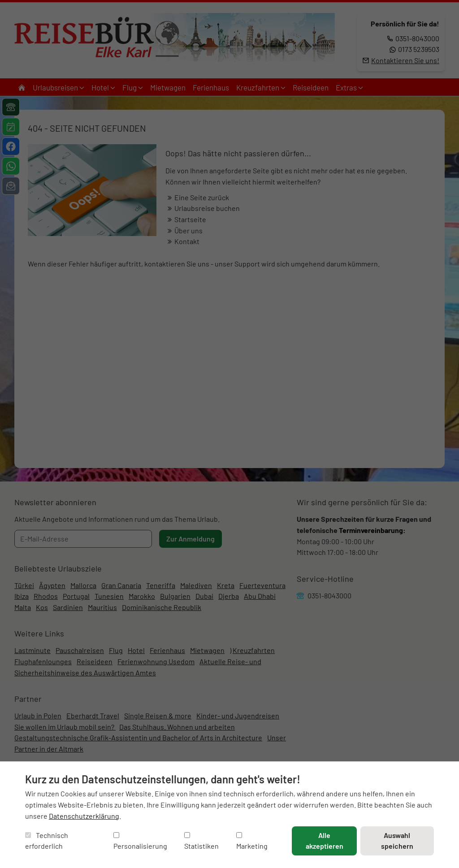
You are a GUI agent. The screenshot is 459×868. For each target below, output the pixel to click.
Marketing (252, 841)
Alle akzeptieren (325, 841)
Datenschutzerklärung (84, 816)
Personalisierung (140, 841)
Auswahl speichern (397, 841)
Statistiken (201, 841)
